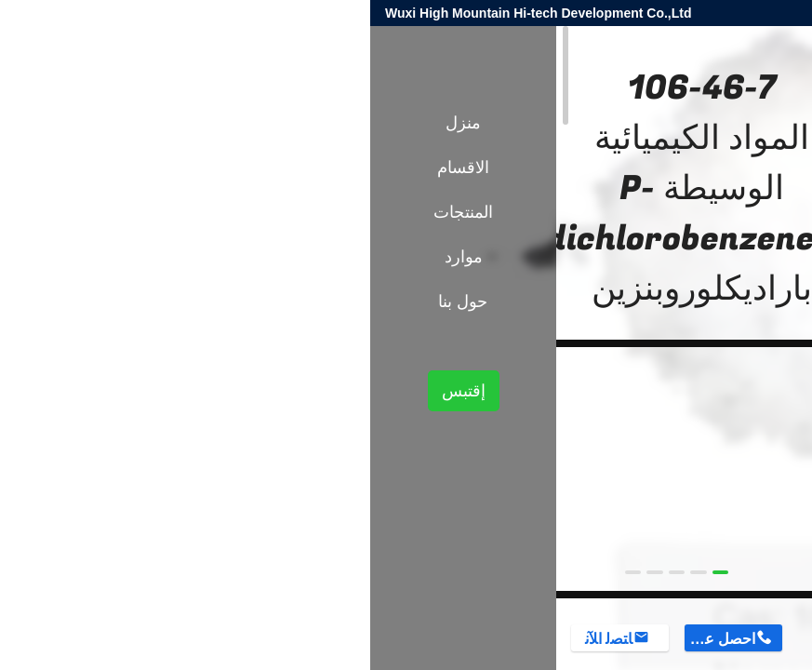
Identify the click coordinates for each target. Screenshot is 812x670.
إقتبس (93, 391)
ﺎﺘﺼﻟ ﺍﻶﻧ (239, 639)
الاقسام (93, 167)
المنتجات (703, 324)
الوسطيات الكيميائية (614, 324)
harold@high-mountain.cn (575, 13)
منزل (93, 123)
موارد (93, 257)
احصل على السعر (350, 639)
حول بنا (93, 301)
